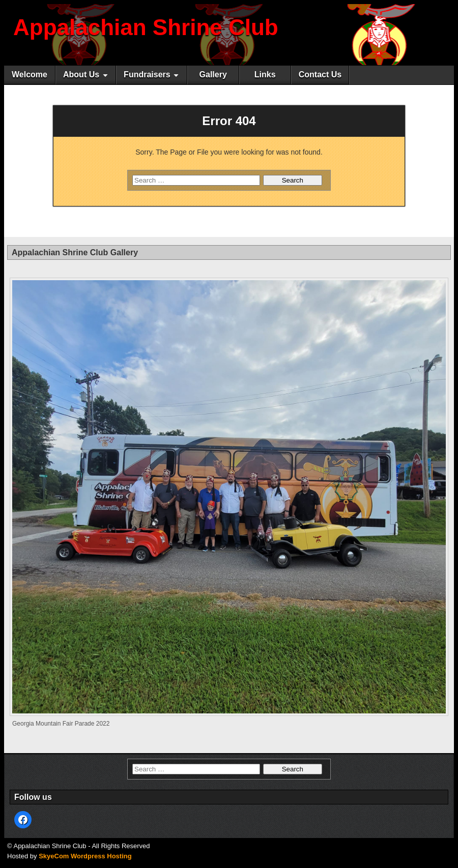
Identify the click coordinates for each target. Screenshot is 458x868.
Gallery (213, 74)
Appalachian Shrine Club (146, 27)
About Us (81, 74)
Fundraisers (147, 74)
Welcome (30, 74)
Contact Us (320, 74)
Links (265, 74)
